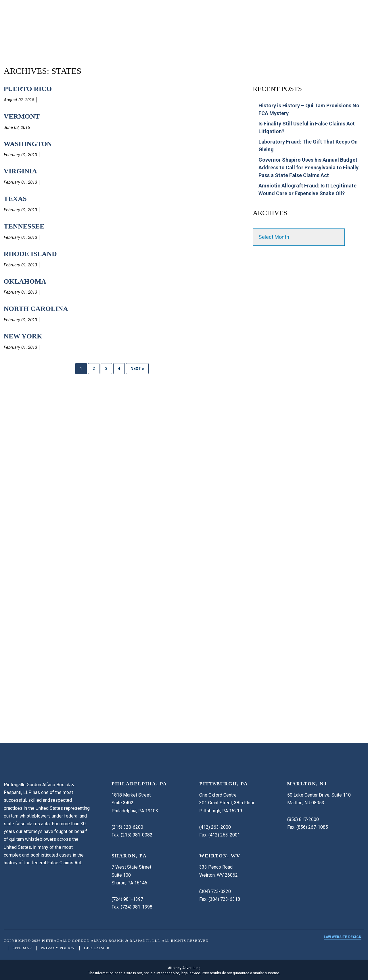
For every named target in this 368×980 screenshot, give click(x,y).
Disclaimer (97, 948)
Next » (137, 369)
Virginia (20, 171)
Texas (15, 199)
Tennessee (24, 226)
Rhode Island (30, 254)
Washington (28, 144)
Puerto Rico (28, 89)
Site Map (22, 948)
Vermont (22, 116)
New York (23, 336)
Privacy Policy (58, 948)
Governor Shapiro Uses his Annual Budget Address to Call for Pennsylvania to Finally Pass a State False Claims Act (308, 167)
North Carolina (36, 309)
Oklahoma (25, 281)
